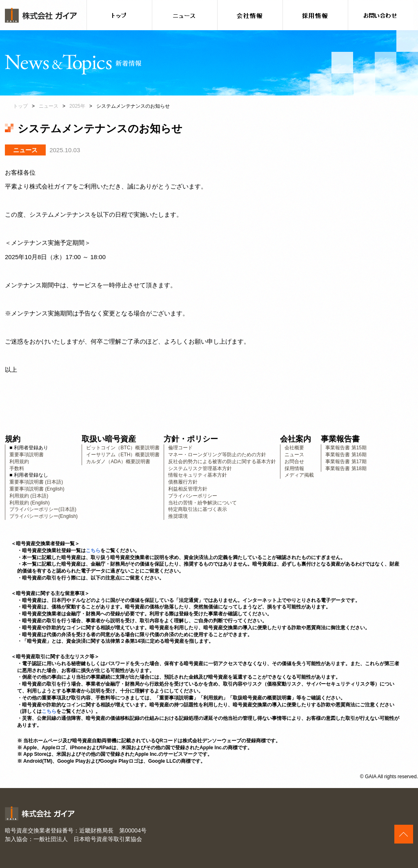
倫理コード (180, 448)
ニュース (49, 106)
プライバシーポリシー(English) (43, 516)
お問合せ (294, 462)
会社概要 (294, 448)
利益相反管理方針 (188, 489)
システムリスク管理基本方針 (200, 468)
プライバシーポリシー (193, 496)
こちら (93, 551)
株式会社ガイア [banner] (41, 15)
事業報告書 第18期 (346, 468)
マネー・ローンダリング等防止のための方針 (217, 455)
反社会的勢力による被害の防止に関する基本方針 (222, 462)
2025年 (77, 106)
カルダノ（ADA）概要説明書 (118, 462)
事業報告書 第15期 (346, 448)
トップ (20, 106)
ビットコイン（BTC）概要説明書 (123, 448)
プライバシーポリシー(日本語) (43, 509)
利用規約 (19, 462)
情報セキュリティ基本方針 (198, 475)
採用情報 (294, 468)
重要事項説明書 (27, 455)
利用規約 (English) (30, 503)
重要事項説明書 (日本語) (36, 482)
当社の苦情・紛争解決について (202, 503)
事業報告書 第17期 (346, 462)
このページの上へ (404, 834)
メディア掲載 (299, 475)
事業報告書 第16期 (346, 455)
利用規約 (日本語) (29, 496)
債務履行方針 (183, 482)
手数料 (17, 468)
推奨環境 (178, 516)
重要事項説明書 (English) (37, 489)
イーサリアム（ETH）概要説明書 (123, 455)
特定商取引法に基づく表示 (198, 509)
